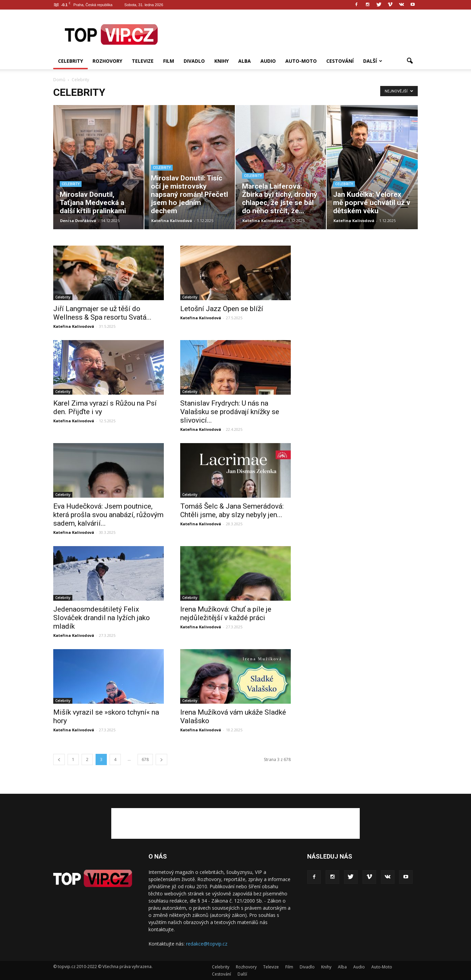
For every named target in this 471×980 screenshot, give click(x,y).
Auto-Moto (301, 61)
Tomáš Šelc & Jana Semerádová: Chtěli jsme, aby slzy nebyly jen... (232, 510)
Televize (143, 61)
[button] (410, 61)
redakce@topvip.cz (207, 944)
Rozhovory (107, 61)
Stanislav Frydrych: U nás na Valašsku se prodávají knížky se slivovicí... (230, 412)
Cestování (340, 61)
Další (373, 61)
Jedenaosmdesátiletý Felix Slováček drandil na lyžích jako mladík (102, 618)
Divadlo (194, 61)
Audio (268, 61)
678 (145, 759)
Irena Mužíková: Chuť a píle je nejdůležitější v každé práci (226, 613)
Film (169, 61)
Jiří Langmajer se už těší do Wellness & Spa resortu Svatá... (102, 313)
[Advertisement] (294, 34)
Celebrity (70, 61)
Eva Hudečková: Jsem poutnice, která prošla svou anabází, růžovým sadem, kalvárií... (108, 515)
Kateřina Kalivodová (172, 221)
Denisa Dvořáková (78, 221)
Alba (245, 61)
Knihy (222, 61)
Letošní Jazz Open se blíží (222, 309)
